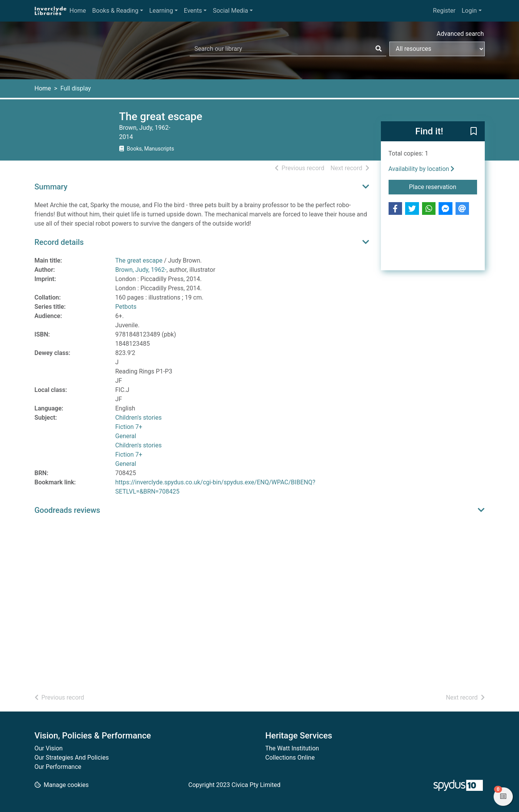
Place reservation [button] (443, 186)
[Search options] (437, 49)
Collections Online (290, 758)
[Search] (379, 49)
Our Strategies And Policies (72, 758)
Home (78, 11)
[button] (474, 132)
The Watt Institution (292, 748)
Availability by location (422, 169)
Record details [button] (59, 242)
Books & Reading (115, 11)
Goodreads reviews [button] (68, 510)
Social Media (230, 11)
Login (469, 11)
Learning (161, 11)
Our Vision (49, 748)
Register (444, 11)
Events (193, 11)
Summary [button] (51, 187)
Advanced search (460, 34)
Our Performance (58, 767)
